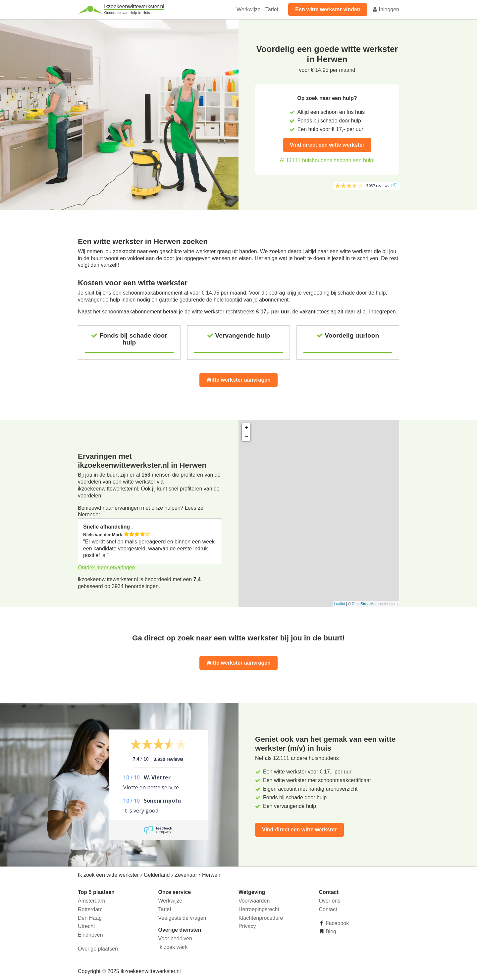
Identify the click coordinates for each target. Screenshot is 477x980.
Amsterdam (91, 901)
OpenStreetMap (365, 604)
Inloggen (386, 9)
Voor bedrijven (175, 938)
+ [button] (246, 428)
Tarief (272, 9)
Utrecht (86, 926)
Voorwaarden (254, 901)
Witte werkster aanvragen (238, 380)
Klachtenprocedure (261, 918)
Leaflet (340, 604)
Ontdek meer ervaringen (106, 567)
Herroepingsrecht (259, 909)
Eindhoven (90, 935)
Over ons (330, 901)
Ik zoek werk (173, 947)
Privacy (247, 926)
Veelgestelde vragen (182, 918)
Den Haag (90, 918)
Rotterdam (90, 909)
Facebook (337, 923)
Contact (328, 909)
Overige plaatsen (98, 949)
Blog (330, 932)
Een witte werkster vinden (328, 9)
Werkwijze (249, 9)
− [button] (246, 437)
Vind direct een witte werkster (327, 145)
